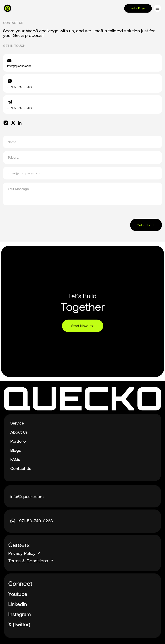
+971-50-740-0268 (32, 521)
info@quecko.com (27, 496)
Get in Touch (146, 225)
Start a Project (138, 8)
